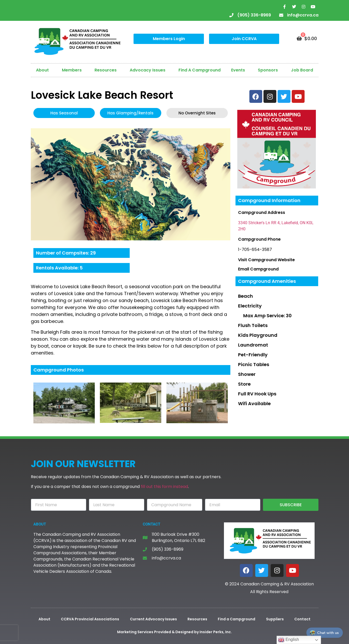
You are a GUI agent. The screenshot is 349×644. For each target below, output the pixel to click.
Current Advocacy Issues (153, 619)
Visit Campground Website (266, 260)
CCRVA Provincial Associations (90, 619)
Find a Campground (237, 619)
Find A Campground (200, 70)
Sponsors (269, 70)
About (44, 70)
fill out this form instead (164, 487)
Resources (107, 70)
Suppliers (275, 619)
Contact (302, 619)
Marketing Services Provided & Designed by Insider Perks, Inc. (174, 632)
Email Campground (258, 269)
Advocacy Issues (149, 70)
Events (239, 70)
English (289, 640)
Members (73, 70)
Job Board (302, 70)
